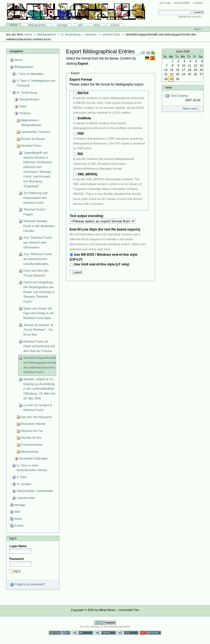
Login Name (18, 546)
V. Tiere (22, 477)
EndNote (84, 118)
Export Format (81, 80)
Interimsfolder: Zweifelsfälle (35, 491)
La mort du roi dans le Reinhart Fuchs (38, 408)
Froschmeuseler (32, 445)
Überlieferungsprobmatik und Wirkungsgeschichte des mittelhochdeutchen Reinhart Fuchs (40, 365)
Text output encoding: (87, 216)
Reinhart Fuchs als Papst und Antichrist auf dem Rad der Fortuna (39, 346)
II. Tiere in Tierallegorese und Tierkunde (36, 83)
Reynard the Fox (32, 431)
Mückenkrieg (30, 452)
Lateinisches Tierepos (36, 132)
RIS (80, 154)
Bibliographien (37, 25)
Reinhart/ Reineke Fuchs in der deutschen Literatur (39, 226)
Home (14, 25)
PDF (81, 134)
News (97, 25)
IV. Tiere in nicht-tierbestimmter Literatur (32, 468)
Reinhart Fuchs (111, 34)
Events (115, 25)
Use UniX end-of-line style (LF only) (102, 264)
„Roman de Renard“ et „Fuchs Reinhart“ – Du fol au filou (38, 330)
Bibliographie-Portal (76, 12)
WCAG (82, 633)
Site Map (165, 3)
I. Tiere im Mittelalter (30, 74)
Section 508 (60, 633)
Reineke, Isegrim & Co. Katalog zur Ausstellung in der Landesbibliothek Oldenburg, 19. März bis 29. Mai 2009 (39, 389)
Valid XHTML (105, 633)
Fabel (23, 106)
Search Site (158, 10)
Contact (198, 3)
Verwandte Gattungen (33, 458)
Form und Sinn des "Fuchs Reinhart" (36, 273)
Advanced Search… (191, 17)
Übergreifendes (29, 99)
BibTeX (83, 93)
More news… (192, 109)
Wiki (80, 25)
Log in (198, 29)
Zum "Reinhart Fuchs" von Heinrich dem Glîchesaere (38, 242)
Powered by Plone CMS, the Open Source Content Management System (105, 623)
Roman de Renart (33, 139)
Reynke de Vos (31, 438)
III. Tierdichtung (71, 34)
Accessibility (182, 3)
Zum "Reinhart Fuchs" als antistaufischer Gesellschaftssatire (38, 259)
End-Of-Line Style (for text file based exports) (105, 229)
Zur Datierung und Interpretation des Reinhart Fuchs (35, 198)
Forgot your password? (27, 584)
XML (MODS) (87, 174)
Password (17, 559)
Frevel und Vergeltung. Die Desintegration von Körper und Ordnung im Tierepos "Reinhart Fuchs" (39, 292)
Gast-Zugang (183, 98)
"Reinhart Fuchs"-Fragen (35, 212)
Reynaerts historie (33, 424)
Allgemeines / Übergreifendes (31, 123)
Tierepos (91, 34)
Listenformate (26, 498)
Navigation (16, 51)
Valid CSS (128, 633)
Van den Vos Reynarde (36, 417)
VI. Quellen (24, 484)
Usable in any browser (150, 633)
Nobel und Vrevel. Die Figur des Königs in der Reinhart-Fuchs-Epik (39, 313)
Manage (62, 25)
